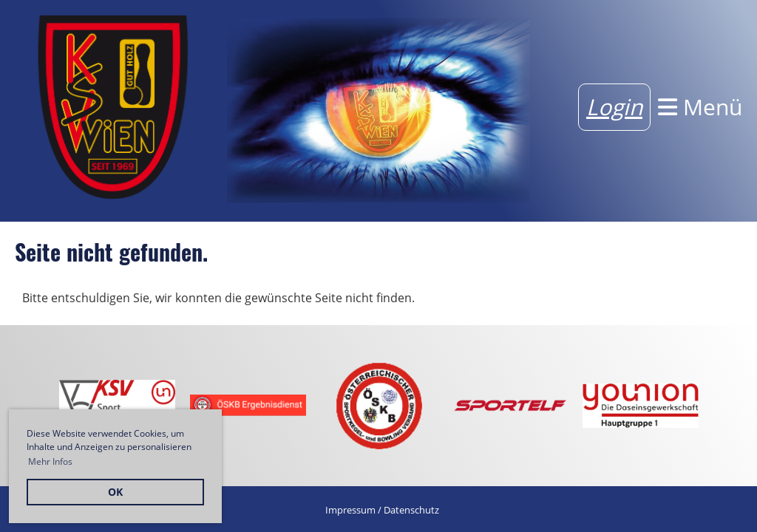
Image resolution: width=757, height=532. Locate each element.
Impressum (350, 510)
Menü (700, 107)
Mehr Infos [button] (50, 461)
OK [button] (115, 492)
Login (614, 107)
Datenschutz (411, 510)
